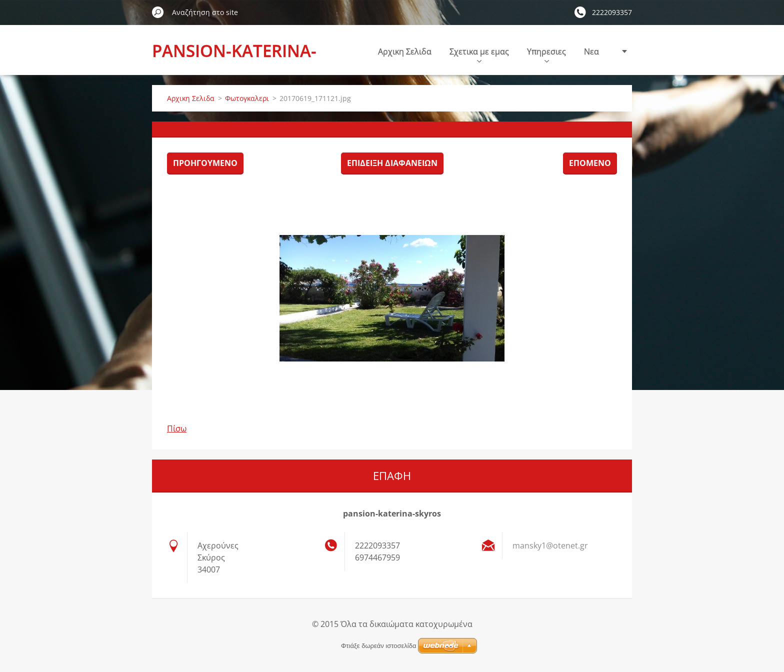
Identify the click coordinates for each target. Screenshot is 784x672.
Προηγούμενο (205, 163)
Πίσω (177, 428)
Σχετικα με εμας (479, 54)
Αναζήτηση (158, 12)
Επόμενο (590, 163)
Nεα (591, 51)
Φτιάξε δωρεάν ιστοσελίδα (378, 646)
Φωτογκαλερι (247, 98)
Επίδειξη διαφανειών (392, 163)
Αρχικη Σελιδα (405, 51)
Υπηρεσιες (546, 54)
